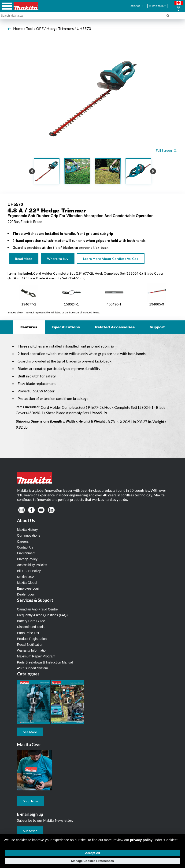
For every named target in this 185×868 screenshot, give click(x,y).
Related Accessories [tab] (115, 327)
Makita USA (26, 577)
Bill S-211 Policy (29, 571)
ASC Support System (33, 668)
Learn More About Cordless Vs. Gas (111, 259)
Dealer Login (26, 594)
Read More (24, 259)
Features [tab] (29, 327)
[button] (179, 6)
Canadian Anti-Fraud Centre (37, 609)
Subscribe (30, 831)
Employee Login (29, 588)
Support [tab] (157, 327)
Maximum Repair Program (36, 656)
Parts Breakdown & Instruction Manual (45, 662)
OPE (40, 28)
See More (30, 732)
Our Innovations (29, 535)
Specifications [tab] (66, 327)
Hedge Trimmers (60, 28)
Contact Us (25, 547)
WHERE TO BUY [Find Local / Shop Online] (157, 6)
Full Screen (166, 150)
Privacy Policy (27, 559)
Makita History (28, 530)
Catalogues (28, 674)
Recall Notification (30, 645)
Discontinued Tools (31, 627)
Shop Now (30, 801)
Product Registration (32, 639)
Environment (26, 553)
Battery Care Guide (31, 621)
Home (18, 28)
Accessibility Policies (32, 565)
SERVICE (137, 6)
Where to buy (58, 259)
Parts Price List (28, 633)
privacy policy (141, 840)
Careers (23, 542)
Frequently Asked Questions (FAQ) (42, 615)
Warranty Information (32, 650)
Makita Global (27, 583)
